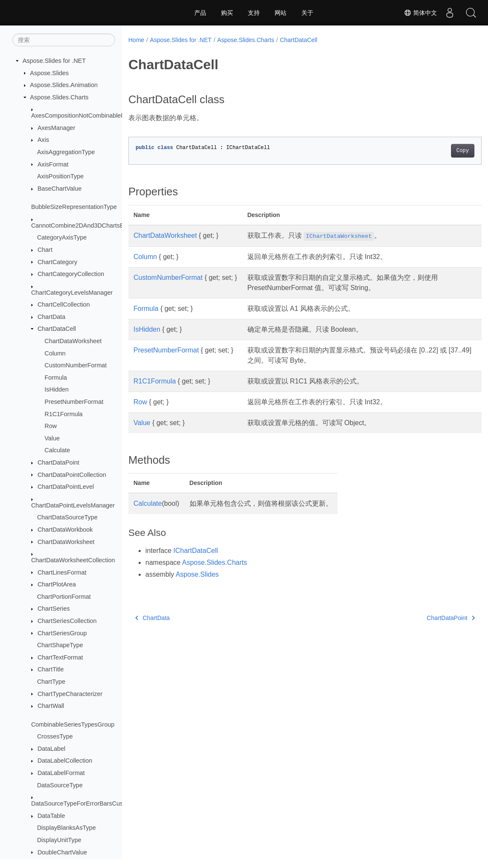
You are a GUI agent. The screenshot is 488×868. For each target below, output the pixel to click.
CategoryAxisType (62, 237)
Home (136, 40)
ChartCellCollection (64, 304)
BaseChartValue (60, 189)
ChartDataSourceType (67, 517)
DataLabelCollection (65, 761)
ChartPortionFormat (64, 597)
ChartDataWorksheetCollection (73, 560)
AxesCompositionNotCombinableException (89, 116)
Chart (45, 250)
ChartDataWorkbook (65, 530)
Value (52, 438)
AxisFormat (53, 164)
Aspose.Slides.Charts (60, 97)
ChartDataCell (57, 329)
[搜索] (64, 40)
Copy (438, 151)
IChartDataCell (196, 551)
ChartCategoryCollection (71, 274)
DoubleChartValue (62, 852)
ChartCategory (57, 262)
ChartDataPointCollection (72, 475)
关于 (307, 13)
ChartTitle (51, 669)
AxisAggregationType (66, 152)
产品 (200, 13)
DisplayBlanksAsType (66, 828)
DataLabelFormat (61, 773)
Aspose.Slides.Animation (64, 85)
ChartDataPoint (58, 462)
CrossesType (55, 736)
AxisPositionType (60, 176)
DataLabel (51, 749)
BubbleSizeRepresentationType (74, 207)
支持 (254, 13)
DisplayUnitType (59, 840)
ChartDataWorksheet (73, 341)
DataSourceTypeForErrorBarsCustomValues (91, 803)
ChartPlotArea (57, 584)
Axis (43, 140)
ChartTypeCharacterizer (70, 694)
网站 (281, 13)
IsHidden (57, 389)
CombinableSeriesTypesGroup (73, 724)
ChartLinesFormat (62, 572)
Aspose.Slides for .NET (54, 61)
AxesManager (56, 128)
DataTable (51, 816)
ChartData (51, 317)
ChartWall (51, 706)
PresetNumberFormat (74, 402)
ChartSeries (54, 609)
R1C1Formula (64, 414)
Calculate (57, 450)
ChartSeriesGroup (62, 633)
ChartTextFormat (60, 657)
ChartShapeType (60, 645)
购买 (227, 13)
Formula (56, 378)
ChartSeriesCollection (67, 621)
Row (51, 426)
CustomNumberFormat (76, 365)
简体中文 (420, 13)
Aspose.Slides (50, 73)
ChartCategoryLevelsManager (72, 293)
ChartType (51, 682)
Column (55, 353)
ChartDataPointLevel (66, 487)
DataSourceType (60, 785)
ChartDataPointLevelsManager (73, 505)
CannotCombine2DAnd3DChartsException (89, 225)
